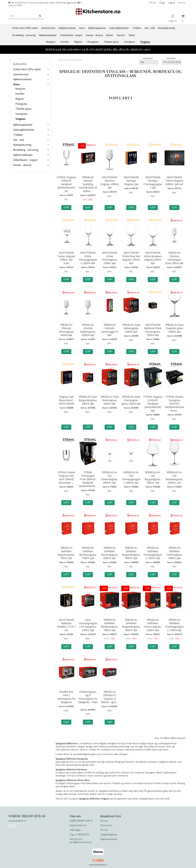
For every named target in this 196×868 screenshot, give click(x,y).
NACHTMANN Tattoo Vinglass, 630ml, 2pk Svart (66, 258)
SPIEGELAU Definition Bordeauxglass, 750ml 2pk (88, 553)
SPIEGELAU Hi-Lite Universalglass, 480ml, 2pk (110, 478)
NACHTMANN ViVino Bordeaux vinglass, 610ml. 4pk (153, 258)
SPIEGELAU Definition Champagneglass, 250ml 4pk (174, 625)
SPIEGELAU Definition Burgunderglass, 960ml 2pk (131, 553)
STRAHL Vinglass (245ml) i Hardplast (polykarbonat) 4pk (153, 404)
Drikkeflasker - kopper (25, 160)
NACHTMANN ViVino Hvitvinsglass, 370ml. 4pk (110, 258)
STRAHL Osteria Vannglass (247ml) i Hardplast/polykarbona (174, 404)
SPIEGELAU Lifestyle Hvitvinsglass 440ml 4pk (66, 330)
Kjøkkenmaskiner (23, 79)
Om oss (152, 3)
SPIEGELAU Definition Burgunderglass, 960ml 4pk (131, 625)
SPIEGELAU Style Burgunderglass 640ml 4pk (88, 400)
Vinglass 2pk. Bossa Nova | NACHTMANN (66, 400)
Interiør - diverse (22, 165)
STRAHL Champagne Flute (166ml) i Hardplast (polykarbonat (88, 479)
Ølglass (20, 99)
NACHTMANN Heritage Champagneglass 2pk (153, 182)
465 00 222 (76, 839)
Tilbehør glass (24, 109)
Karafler (20, 94)
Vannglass (21, 114)
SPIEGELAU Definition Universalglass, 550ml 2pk (110, 553)
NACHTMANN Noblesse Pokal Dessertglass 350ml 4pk (153, 330)
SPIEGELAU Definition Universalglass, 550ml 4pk (153, 625)
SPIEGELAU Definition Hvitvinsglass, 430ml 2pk (174, 553)
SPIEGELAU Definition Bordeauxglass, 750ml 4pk (110, 625)
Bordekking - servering (26, 150)
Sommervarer (21, 74)
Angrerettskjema (109, 839)
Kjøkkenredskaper (23, 155)
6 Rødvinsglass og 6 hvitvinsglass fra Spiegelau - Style (88, 699)
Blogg (162, 3)
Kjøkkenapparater (23, 125)
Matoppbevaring (22, 145)
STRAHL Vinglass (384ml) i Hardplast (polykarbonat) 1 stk (66, 184)
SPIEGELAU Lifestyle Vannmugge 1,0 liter (110, 330)
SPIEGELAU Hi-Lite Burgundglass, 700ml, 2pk (153, 478)
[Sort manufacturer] (149, 62)
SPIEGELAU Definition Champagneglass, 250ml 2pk (153, 553)
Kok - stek (19, 140)
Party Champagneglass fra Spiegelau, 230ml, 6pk (88, 625)
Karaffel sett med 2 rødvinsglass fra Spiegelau (66, 697)
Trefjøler (18, 135)
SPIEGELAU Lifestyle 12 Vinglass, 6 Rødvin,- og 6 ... (110, 697)
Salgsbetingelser (109, 835)
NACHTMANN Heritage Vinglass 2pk (131, 181)
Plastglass (21, 104)
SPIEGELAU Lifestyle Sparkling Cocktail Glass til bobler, (88, 184)
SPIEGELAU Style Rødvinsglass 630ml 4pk (131, 328)
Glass (16, 84)
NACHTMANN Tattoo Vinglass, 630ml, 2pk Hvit (174, 181)
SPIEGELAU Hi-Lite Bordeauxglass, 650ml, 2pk (174, 478)
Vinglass (21, 119)
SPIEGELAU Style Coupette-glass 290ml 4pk (174, 328)
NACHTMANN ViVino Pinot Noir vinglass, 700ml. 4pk (131, 258)
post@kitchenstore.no (81, 842)
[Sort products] (172, 62)
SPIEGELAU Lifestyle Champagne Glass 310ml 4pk (174, 258)
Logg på (171, 3)
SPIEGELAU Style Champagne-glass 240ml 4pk (131, 400)
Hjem (60, 60)
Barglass (20, 89)
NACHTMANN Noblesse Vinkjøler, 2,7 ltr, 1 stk (66, 625)
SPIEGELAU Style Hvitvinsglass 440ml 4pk (110, 400)
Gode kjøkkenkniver (24, 130)
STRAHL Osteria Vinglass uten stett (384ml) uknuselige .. (66, 478)
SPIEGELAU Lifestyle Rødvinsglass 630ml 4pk (88, 330)
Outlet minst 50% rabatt (27, 69)
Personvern (106, 825)
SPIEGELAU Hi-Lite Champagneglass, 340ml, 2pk (131, 478)
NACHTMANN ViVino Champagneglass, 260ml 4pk (88, 258)
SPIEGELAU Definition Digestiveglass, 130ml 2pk (66, 553)
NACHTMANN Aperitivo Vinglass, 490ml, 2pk (110, 182)
